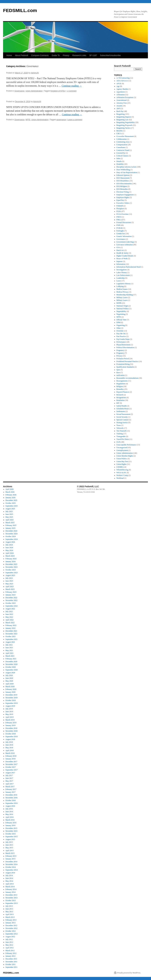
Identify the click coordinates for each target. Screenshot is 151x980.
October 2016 (11, 800)
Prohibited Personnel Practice (127, 361)
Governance (19, 91)
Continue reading (72, 86)
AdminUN (35, 73)
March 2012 (10, 951)
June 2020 (9, 678)
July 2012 (9, 939)
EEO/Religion (122, 186)
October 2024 (11, 536)
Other (119, 328)
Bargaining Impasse (124, 117)
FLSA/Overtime (122, 214)
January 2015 (10, 859)
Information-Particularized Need (129, 267)
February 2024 (11, 559)
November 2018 (12, 731)
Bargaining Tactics (123, 128)
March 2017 (10, 787)
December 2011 (11, 959)
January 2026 (10, 498)
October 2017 (11, 767)
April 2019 (10, 717)
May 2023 (9, 584)
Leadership (121, 278)
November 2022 (12, 600)
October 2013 (11, 900)
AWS (118, 109)
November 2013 (12, 898)
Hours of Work (122, 259)
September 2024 (12, 539)
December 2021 (11, 631)
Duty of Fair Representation (127, 172)
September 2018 (12, 737)
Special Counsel (122, 420)
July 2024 (9, 545)
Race (118, 373)
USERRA (120, 467)
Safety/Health (122, 406)
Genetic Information (124, 236)
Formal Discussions (124, 222)
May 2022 (9, 617)
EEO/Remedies (122, 189)
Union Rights (121, 464)
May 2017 (9, 781)
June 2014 (9, 878)
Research (120, 395)
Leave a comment (75, 120)
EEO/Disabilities (123, 181)
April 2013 (10, 914)
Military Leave (122, 297)
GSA (118, 247)
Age (118, 86)
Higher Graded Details (125, 256)
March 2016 (10, 820)
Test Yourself (121, 431)
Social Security (122, 417)
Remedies (120, 389)
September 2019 (12, 703)
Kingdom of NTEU (58, 91)
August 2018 (10, 739)
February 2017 (11, 789)
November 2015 (12, 831)
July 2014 (9, 875)
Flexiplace (120, 209)
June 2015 (9, 845)
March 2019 (10, 720)
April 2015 (10, 850)
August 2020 (10, 673)
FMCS (119, 217)
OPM (118, 322)
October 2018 (11, 734)
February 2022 (11, 625)
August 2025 (10, 509)
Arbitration (121, 95)
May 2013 (9, 912)
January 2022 (10, 628)
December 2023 (11, 564)
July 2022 (9, 611)
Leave (119, 281)
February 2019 (11, 723)
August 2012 (10, 937)
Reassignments (122, 381)
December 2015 (11, 828)
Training (120, 434)
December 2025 (11, 500)
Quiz (118, 370)
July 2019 (9, 709)
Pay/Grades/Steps (123, 339)
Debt (118, 159)
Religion (120, 386)
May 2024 (9, 550)
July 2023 (9, 578)
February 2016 (11, 823)
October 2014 (11, 867)
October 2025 (11, 503)
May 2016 (9, 814)
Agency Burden (122, 89)
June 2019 (9, 712)
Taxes (119, 425)
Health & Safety (122, 253)
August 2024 (10, 542)
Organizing (121, 325)
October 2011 (11, 964)
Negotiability (121, 311)
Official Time (121, 320)
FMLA (119, 220)
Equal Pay (120, 200)
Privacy (66, 55)
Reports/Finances (123, 392)
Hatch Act (120, 250)
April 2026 (10, 489)
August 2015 (10, 839)
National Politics (123, 309)
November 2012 (12, 928)
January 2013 (10, 923)
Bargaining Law (122, 120)
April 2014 (10, 884)
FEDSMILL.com (20, 10)
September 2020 (12, 670)
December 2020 (11, 662)
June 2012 (9, 942)
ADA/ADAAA (122, 81)
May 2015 (9, 848)
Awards (119, 106)
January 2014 (10, 892)
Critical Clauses (122, 156)
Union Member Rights (125, 456)
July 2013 (9, 906)
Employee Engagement (125, 195)
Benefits (120, 131)
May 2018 (9, 748)
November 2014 (12, 864)
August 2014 (10, 873)
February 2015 (11, 856)
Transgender (121, 436)
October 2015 (11, 834)
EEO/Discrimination (124, 184)
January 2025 (10, 528)
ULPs (119, 442)
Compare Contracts (40, 55)
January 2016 (10, 825)
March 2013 (10, 917)
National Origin (122, 306)
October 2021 (11, 637)
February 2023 (11, 592)
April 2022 (10, 620)
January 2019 (10, 725)
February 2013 (11, 920)
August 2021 (10, 642)
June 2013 (9, 909)
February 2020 (11, 689)
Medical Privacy (123, 292)
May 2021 (9, 650)
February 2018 (11, 756)
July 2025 (9, 511)
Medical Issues (122, 289)
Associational (121, 100)
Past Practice (121, 336)
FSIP (118, 225)
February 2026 (11, 495)
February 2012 (11, 953)
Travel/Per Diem (123, 439)
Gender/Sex (121, 234)
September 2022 (12, 606)
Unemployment (122, 450)
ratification (121, 375)
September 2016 (12, 803)
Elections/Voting (123, 192)
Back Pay (120, 111)
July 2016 (9, 809)
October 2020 (11, 667)
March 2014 (10, 887)
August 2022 (10, 609)
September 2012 (12, 934)
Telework (120, 428)
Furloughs (120, 231)
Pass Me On (121, 334)
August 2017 (10, 773)
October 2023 (11, 570)
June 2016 (9, 812)
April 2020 (10, 684)
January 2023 (10, 595)
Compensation (122, 145)
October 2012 (11, 931)
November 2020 (12, 664)
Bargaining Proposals (124, 125)
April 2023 (10, 586)
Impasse (119, 261)
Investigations (122, 270)
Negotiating (121, 314)
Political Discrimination (125, 348)
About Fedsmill (22, 55)
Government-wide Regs (125, 242)
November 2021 (12, 634)
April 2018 (10, 750)
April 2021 (10, 653)
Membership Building (125, 295)
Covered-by (121, 153)
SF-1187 (93, 55)
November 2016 (12, 798)
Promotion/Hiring (123, 364)
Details (119, 161)
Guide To (56, 55)
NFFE (28, 120)
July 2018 (9, 742)
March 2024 (10, 556)
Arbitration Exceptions (125, 97)
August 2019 (10, 706)
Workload (120, 478)
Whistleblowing (122, 470)
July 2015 (9, 842)
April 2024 (10, 553)
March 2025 (10, 523)
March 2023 (10, 589)
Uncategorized (122, 448)
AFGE (119, 84)
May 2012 (9, 945)
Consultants (121, 147)
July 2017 (9, 775)
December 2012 (11, 926)
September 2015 (12, 837)
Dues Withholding (123, 170)
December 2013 (11, 895)
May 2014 (9, 881)
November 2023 (12, 567)
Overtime (120, 331)
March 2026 (10, 492)
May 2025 (9, 517)
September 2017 (12, 770)
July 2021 (9, 645)
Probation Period (123, 359)
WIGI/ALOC (121, 473)
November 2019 (12, 698)
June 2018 (9, 745)
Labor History (122, 272)
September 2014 (12, 870)
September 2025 (12, 506)
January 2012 (10, 956)
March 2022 (10, 623)
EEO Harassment (123, 178)
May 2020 (9, 681)
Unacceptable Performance (127, 445)
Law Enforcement (123, 275)
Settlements (121, 411)
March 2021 (10, 656)
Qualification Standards (125, 367)
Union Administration (34, 91)
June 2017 (9, 778)
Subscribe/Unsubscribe (110, 55)
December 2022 (11, 598)
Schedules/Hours (123, 409)
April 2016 (10, 817)
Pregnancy (120, 350)
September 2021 (12, 639)
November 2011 (11, 962)
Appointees (121, 92)
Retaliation (121, 400)
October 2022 (11, 603)
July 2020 (9, 675)
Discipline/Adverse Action (126, 167)
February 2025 (11, 525)
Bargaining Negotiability (126, 122)
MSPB (119, 303)
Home (9, 55)
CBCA (119, 134)
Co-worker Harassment (125, 136)
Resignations (121, 398)
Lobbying (120, 286)
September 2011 (12, 967)
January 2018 (10, 759)
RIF (118, 403)
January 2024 (10, 561)
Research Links (79, 55)
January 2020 (10, 692)
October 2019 (11, 700)
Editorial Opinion (123, 175)
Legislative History (124, 284)
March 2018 (10, 753)
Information (121, 264)
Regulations (121, 384)
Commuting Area (123, 142)
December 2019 (11, 695)
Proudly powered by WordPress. (129, 973)
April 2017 (10, 784)
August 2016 (10, 806)
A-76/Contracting (123, 78)
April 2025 (10, 520)
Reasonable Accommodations (127, 378)
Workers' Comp (122, 475)
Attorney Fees (122, 103)
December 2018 (11, 728)
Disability (120, 164)
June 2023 (9, 581)
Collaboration (122, 139)
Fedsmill (120, 206)
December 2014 (11, 862)
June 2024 (9, 548)
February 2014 (11, 889)
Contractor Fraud (123, 150)
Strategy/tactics (122, 423)
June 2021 (9, 648)
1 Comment (72, 91)
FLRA (119, 211)
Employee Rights (123, 197)
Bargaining (121, 114)
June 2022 (9, 614)
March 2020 (10, 687)
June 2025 (9, 514)
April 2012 (10, 948)
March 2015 (10, 853)
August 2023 (10, 575)
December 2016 (11, 795)
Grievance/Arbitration (125, 245)
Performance (121, 342)
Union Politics (122, 459)
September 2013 (12, 903)
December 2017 (11, 762)
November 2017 (12, 764)
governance (61, 120)
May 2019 (9, 714)
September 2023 (12, 573)
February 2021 (11, 659)
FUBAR (120, 228)
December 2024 (11, 531)
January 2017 (10, 792)
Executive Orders (123, 203)
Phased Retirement (123, 345)
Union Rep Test (122, 461)
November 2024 (12, 534)
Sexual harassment (123, 414)
